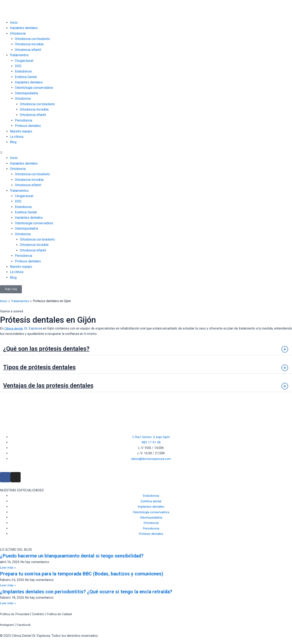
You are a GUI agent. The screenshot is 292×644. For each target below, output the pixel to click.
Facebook (24, 625)
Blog (13, 142)
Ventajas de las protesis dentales (52, 385)
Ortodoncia (18, 33)
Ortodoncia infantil (28, 50)
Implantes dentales (24, 28)
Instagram (7, 625)
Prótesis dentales (28, 126)
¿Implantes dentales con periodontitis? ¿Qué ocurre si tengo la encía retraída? (94, 591)
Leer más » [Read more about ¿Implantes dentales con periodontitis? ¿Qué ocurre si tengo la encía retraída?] (8, 603)
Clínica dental (14, 328)
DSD (18, 66)
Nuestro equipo (21, 131)
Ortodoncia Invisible (29, 44)
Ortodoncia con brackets (32, 39)
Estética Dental (26, 77)
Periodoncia (24, 120)
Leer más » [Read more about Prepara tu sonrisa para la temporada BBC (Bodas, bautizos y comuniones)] (8, 585)
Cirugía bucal (24, 61)
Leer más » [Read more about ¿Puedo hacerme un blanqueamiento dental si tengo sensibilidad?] (8, 567)
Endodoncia (23, 71)
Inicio (14, 23)
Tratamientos (19, 55)
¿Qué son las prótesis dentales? (50, 348)
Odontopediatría (26, 93)
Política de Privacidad (16, 614)
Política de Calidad (62, 614)
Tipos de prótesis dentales (43, 367)
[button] (146, 153)
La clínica (17, 137)
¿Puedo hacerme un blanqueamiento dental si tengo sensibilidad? (79, 556)
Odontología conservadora (34, 88)
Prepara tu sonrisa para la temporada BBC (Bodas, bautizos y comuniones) (90, 574)
